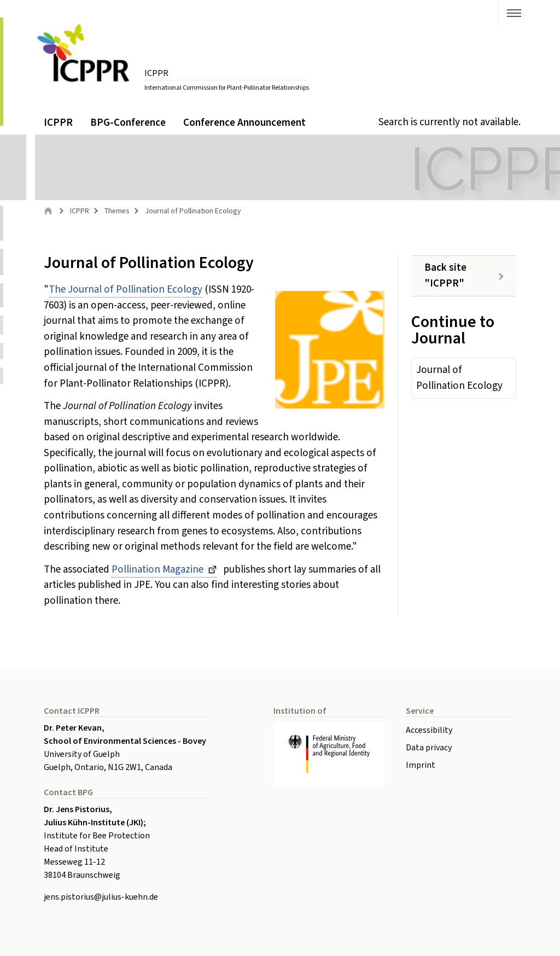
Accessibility (429, 730)
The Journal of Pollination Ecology (126, 290)
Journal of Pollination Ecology (459, 378)
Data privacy (429, 748)
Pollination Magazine (159, 570)
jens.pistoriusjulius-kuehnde (101, 897)
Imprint (421, 765)
